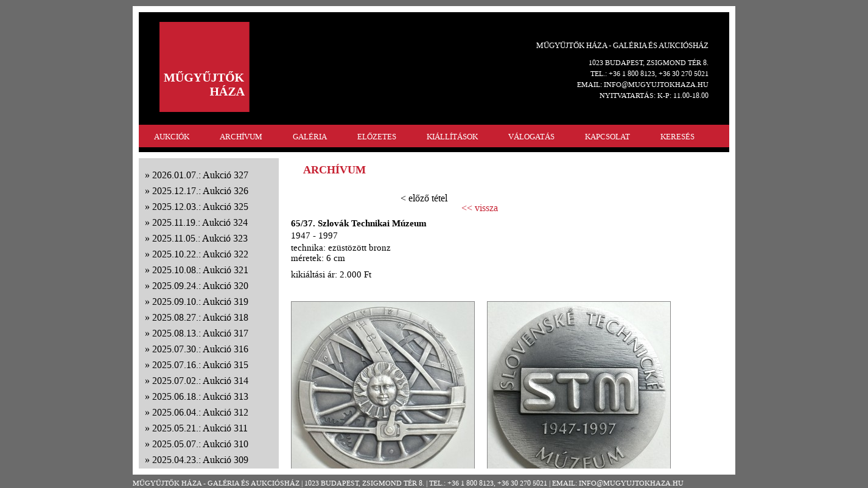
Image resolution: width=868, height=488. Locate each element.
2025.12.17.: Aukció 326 (200, 191)
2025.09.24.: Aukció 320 (200, 286)
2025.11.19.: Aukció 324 (200, 222)
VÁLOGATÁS (531, 137)
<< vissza (480, 208)
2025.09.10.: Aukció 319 (200, 302)
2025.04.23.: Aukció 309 (200, 460)
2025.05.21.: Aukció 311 (200, 428)
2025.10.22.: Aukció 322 (200, 254)
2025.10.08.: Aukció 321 (200, 270)
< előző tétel (424, 198)
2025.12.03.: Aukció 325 (200, 207)
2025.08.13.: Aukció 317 (200, 333)
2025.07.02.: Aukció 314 (200, 381)
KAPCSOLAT (607, 137)
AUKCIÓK (172, 137)
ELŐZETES (377, 137)
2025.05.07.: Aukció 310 (200, 444)
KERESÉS (677, 137)
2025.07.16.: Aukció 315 (200, 365)
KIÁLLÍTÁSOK (452, 137)
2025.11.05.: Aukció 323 (200, 238)
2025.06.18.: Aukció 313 (200, 396)
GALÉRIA (310, 137)
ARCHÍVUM (241, 137)
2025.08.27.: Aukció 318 (200, 317)
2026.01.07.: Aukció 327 (200, 175)
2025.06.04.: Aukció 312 (200, 412)
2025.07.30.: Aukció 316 (200, 349)
